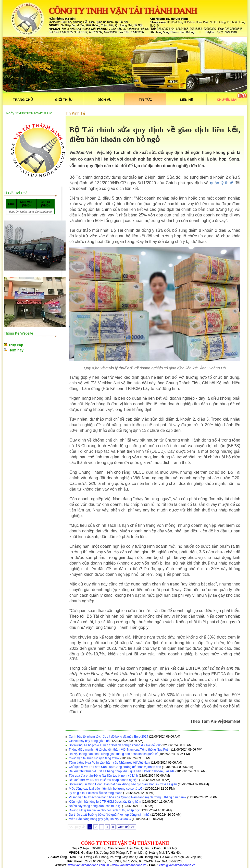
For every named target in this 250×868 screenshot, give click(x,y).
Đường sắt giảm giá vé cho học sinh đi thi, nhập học (104, 810)
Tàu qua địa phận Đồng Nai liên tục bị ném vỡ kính (103, 776)
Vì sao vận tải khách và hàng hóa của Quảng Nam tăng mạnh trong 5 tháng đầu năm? (128, 797)
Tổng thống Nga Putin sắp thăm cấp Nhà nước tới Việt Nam (109, 763)
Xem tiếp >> (126, 827)
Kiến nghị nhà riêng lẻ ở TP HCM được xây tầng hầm (105, 802)
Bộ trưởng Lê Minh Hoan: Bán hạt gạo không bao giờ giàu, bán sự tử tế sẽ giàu (123, 784)
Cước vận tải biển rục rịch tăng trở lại (94, 758)
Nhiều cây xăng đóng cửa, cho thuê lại (95, 806)
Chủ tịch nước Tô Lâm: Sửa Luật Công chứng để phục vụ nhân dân (115, 767)
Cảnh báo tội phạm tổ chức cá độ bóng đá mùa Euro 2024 (109, 737)
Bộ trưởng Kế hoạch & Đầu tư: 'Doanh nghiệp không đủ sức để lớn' (115, 745)
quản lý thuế (221, 183)
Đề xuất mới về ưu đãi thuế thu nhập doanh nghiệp (104, 780)
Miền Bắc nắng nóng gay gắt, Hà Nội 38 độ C (100, 819)
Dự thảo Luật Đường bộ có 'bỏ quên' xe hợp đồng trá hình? (109, 815)
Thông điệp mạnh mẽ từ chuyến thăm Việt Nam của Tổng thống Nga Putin (119, 750)
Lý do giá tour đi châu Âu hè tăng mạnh (96, 793)
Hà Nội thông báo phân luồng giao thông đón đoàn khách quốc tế (113, 754)
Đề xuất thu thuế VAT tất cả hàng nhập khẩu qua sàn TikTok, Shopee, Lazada (122, 771)
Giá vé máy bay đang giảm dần (90, 741)
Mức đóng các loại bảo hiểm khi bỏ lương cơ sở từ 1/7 (106, 789)
